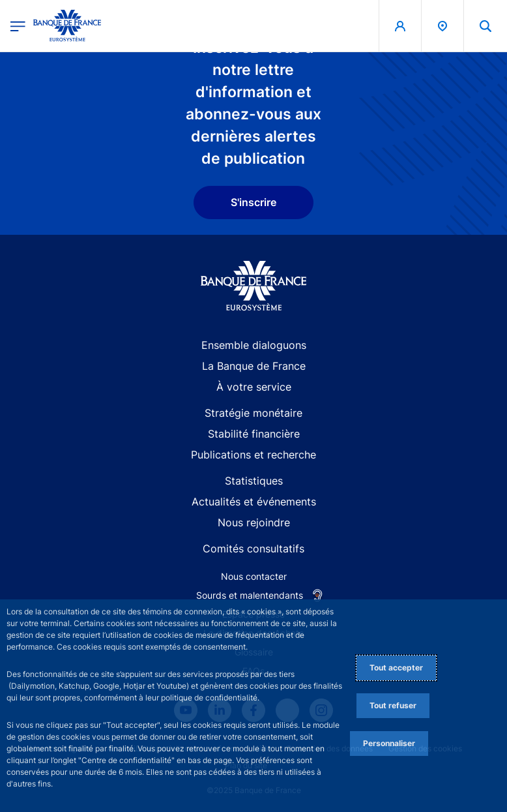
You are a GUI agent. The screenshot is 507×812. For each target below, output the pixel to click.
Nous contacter (254, 576)
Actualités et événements (254, 502)
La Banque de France (254, 366)
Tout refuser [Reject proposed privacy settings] (393, 705)
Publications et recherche (254, 455)
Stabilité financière (254, 434)
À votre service (254, 387)
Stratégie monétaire (254, 413)
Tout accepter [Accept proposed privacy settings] (396, 668)
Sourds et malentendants (250, 595)
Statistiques (254, 481)
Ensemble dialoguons (254, 345)
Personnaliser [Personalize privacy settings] (389, 743)
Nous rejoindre (254, 522)
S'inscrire (254, 202)
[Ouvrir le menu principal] (18, 26)
